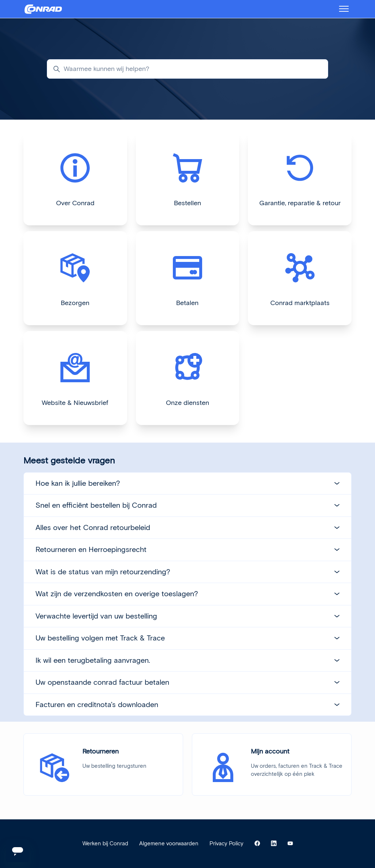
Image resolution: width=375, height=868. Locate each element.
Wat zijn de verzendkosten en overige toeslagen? (187, 594)
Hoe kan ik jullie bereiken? (187, 483)
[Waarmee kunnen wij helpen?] (187, 69)
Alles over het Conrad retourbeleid (187, 527)
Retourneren (101, 751)
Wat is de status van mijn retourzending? (187, 572)
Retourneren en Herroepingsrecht (187, 549)
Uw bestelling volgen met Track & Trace (187, 638)
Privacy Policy (227, 843)
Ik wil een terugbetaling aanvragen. (187, 660)
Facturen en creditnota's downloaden (187, 704)
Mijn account (270, 751)
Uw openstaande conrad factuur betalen (187, 682)
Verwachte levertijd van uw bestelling (187, 616)
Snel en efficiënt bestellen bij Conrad (187, 505)
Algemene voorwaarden (169, 843)
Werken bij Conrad (105, 843)
